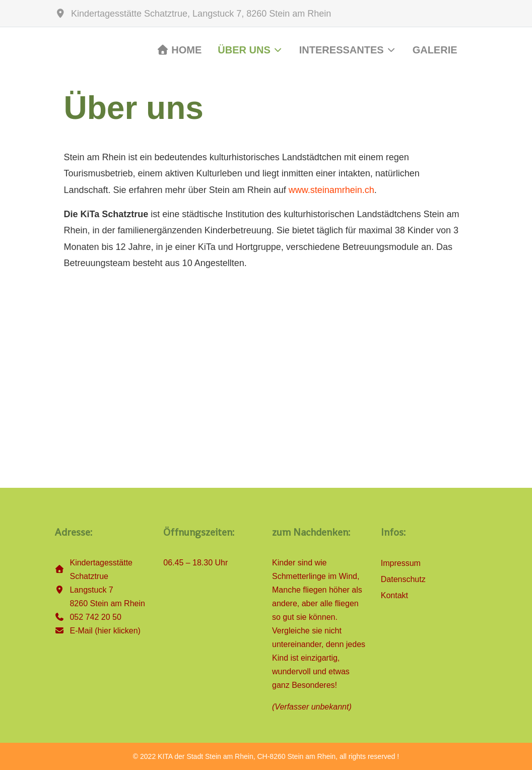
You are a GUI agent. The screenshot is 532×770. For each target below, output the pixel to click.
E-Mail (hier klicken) (105, 631)
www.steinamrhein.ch (331, 190)
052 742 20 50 (95, 617)
